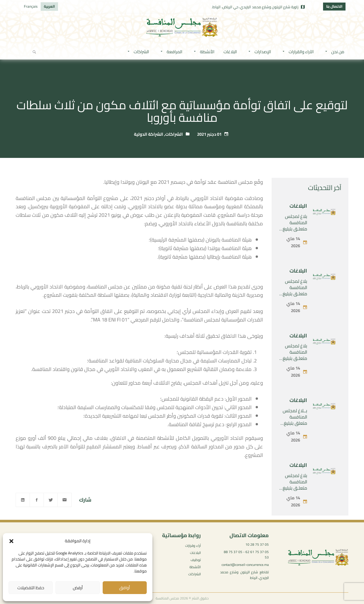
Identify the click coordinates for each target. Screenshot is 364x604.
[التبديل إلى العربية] (49, 7)
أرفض (78, 588)
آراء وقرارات (193, 546)
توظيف (196, 560)
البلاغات (298, 206)
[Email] (65, 500)
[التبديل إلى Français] (31, 7)
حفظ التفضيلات (31, 588)
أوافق (125, 588)
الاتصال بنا (334, 6)
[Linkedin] (23, 500)
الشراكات (174, 134)
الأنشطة (195, 567)
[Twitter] (51, 500)
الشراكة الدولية (149, 134)
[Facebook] (37, 500)
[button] (11, 541)
